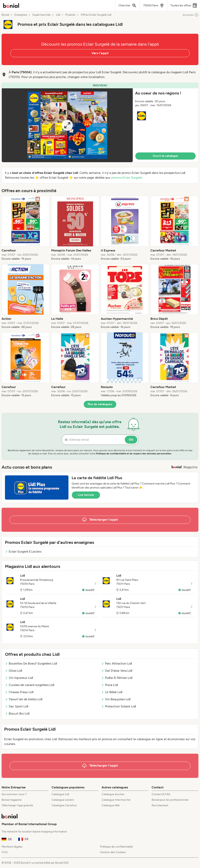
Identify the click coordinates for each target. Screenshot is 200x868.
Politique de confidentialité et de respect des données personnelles (134, 454)
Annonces (191, 15)
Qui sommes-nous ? (14, 794)
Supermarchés (42, 15)
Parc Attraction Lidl (117, 663)
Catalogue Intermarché (116, 800)
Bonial (5, 15)
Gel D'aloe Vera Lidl (117, 671)
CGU (5, 852)
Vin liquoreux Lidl (19, 678)
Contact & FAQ (161, 794)
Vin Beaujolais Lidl (116, 699)
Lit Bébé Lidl (112, 692)
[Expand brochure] (67, 125)
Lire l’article (86, 495)
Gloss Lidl (14, 671)
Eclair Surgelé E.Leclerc (23, 552)
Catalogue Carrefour (64, 805)
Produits (70, 15)
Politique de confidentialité (116, 847)
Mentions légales (12, 847)
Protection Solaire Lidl (119, 706)
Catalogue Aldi (111, 805)
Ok (131, 440)
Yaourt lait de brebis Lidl (24, 699)
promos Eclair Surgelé (126, 178)
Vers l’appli (100, 53)
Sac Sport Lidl (17, 706)
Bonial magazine (12, 800)
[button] (100, 122)
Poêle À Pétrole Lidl (117, 678)
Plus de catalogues (100, 404)
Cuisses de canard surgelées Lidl (30, 685)
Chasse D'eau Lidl (19, 692)
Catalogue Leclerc (63, 800)
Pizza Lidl (110, 685)
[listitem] (26, 228)
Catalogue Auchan (113, 794)
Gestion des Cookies (113, 852)
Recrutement (160, 805)
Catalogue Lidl (60, 794)
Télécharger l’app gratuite (17, 805)
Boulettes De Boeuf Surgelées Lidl (31, 663)
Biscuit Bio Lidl (17, 713)
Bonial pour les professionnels (170, 800)
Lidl (58, 15)
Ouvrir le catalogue (165, 156)
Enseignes (21, 15)
